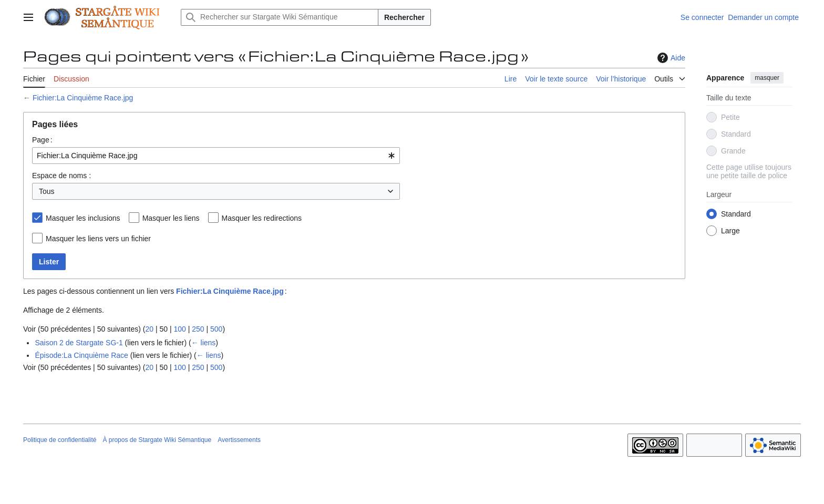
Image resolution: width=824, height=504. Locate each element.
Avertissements (239, 440)
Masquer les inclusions (83, 218)
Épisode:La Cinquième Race (81, 355)
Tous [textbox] (47, 191)
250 (198, 329)
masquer (767, 78)
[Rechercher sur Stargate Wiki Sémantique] (280, 17)
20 (149, 329)
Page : (42, 140)
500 (216, 329)
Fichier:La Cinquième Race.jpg (83, 98)
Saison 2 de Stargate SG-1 (79, 343)
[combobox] (216, 156)
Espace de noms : (61, 176)
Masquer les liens (171, 218)
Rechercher (404, 17)
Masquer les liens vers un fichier (98, 239)
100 (179, 329)
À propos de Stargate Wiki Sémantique (157, 440)
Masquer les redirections (262, 218)
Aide (670, 58)
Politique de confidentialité (60, 440)
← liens (204, 343)
